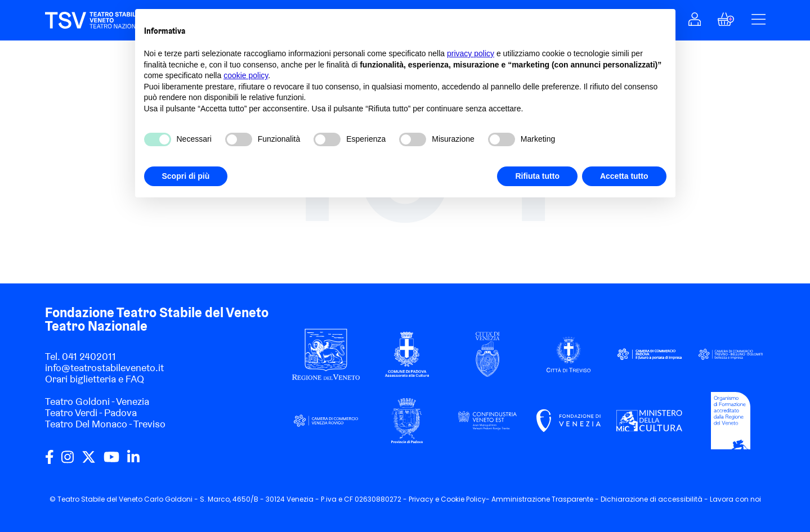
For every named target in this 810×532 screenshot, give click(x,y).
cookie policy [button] (246, 75)
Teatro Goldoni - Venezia (97, 401)
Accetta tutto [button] (624, 176)
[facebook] (50, 461)
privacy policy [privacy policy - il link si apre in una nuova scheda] (471, 53)
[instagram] (68, 461)
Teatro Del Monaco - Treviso (105, 424)
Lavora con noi (735, 499)
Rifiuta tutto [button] (537, 176)
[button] (695, 22)
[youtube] (111, 461)
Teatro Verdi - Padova (91, 412)
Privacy (421, 499)
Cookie (453, 499)
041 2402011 (89, 356)
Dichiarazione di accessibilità (652, 499)
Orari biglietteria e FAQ (95, 379)
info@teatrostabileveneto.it (104, 368)
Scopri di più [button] (186, 176)
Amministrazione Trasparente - (546, 499)
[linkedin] (133, 461)
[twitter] (89, 461)
